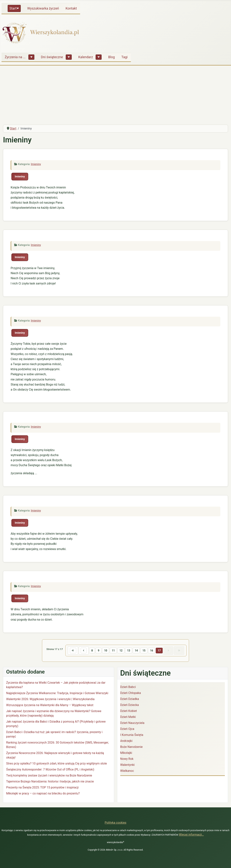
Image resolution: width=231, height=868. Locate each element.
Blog (112, 57)
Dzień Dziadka (130, 699)
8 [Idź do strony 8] (91, 651)
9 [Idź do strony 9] (97, 651)
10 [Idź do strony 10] (105, 651)
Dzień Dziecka (130, 705)
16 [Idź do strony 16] (152, 651)
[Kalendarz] (99, 57)
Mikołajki (126, 753)
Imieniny (36, 164)
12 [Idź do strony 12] (121, 651)
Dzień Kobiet (129, 711)
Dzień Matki (128, 717)
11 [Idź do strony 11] (113, 651)
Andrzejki (126, 741)
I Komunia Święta (132, 735)
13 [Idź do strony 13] (129, 651)
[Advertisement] (116, 94)
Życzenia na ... (15, 57)
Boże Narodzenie (131, 747)
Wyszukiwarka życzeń (43, 8)
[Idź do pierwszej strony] (71, 651)
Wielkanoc (127, 771)
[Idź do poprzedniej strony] (82, 651)
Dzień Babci (128, 687)
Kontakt (71, 8)
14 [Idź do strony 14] (137, 651)
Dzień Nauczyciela (132, 723)
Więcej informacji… (191, 835)
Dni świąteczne (52, 57)
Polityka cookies (116, 823)
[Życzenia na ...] (31, 57)
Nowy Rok (127, 759)
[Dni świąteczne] (69, 57)
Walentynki (128, 765)
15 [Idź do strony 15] (145, 651)
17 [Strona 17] (161, 651)
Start (13, 8)
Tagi (124, 57)
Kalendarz (86, 57)
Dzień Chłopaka (131, 693)
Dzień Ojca (127, 729)
